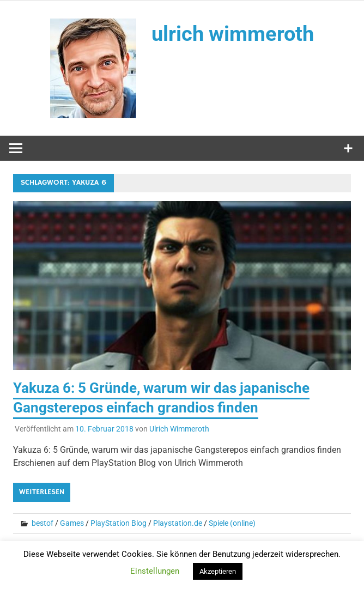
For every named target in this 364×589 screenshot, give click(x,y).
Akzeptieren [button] (218, 571)
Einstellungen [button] (155, 571)
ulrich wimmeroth (233, 34)
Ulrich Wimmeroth (179, 429)
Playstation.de (178, 523)
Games (72, 523)
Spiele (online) (232, 523)
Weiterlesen (42, 492)
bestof (43, 523)
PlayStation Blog (119, 523)
